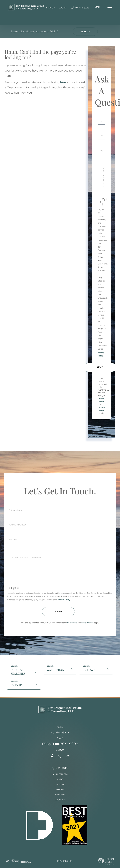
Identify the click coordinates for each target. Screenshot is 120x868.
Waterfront (56, 670)
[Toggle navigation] (104, 8)
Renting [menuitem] (60, 790)
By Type (16, 685)
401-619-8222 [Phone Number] (80, 8)
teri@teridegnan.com (60, 744)
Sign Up (51, 8)
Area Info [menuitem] (60, 795)
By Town (89, 670)
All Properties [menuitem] (60, 774)
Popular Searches (18, 672)
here (63, 82)
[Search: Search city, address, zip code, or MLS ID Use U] (40, 32)
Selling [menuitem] (60, 784)
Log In (62, 8)
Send (100, 367)
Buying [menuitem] (60, 779)
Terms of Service (87, 623)
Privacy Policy (64, 600)
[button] (85, 32)
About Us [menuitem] (60, 800)
